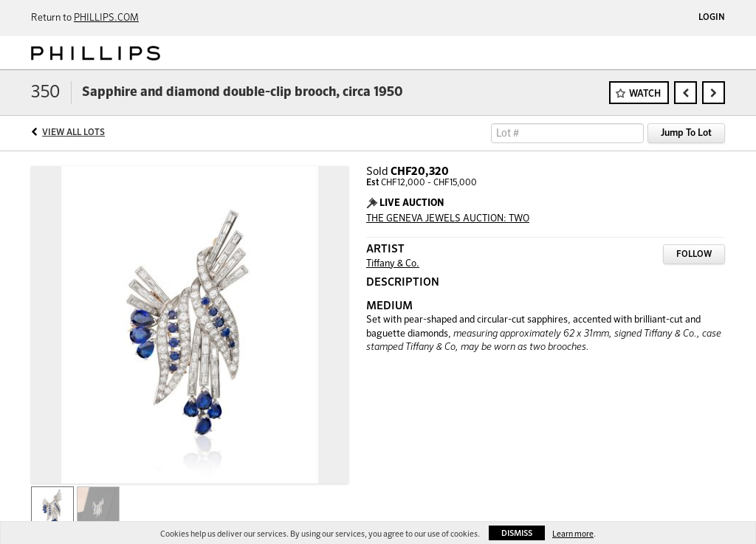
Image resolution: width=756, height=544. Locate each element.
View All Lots (73, 133)
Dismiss (517, 533)
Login (712, 18)
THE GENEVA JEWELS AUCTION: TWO (448, 219)
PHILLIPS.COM (106, 18)
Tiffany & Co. (393, 264)
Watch (645, 94)
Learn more (573, 534)
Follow (694, 255)
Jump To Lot (686, 133)
